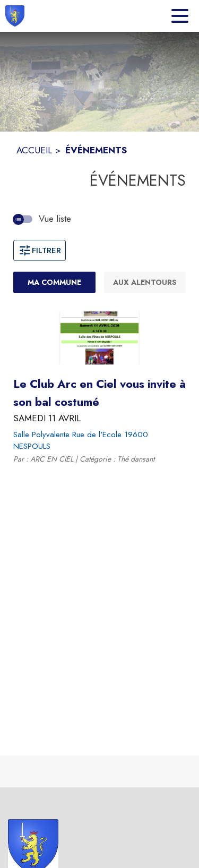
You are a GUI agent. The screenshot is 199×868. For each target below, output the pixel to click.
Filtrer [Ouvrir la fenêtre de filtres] (40, 250)
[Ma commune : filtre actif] (54, 282)
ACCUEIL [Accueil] (34, 150)
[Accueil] (15, 16)
